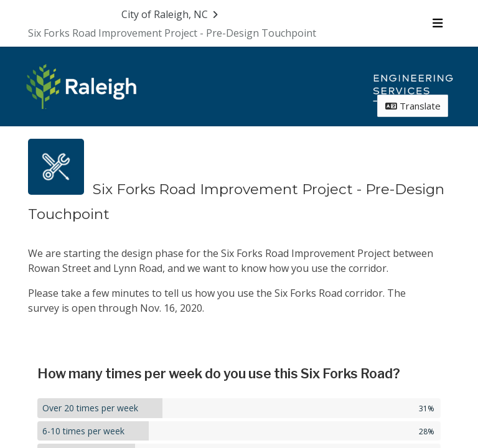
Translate (413, 106)
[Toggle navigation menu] (437, 23)
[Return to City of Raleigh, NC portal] (171, 14)
